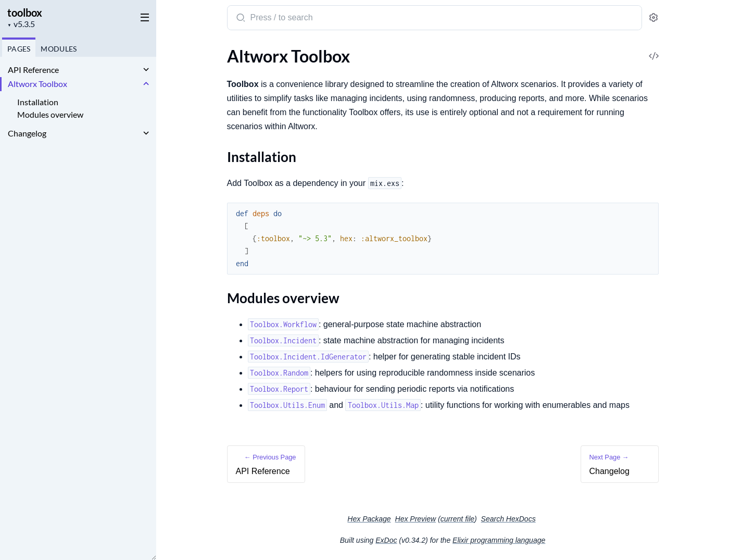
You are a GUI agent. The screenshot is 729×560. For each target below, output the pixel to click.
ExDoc (386, 540)
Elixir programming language (499, 540)
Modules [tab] (58, 49)
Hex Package (369, 519)
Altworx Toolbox (37, 84)
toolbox (25, 13)
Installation (38, 102)
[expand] (146, 70)
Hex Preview (416, 519)
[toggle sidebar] (143, 17)
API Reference (33, 70)
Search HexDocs (508, 519)
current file (457, 519)
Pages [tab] (18, 49)
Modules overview (50, 114)
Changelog (27, 133)
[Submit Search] (240, 19)
